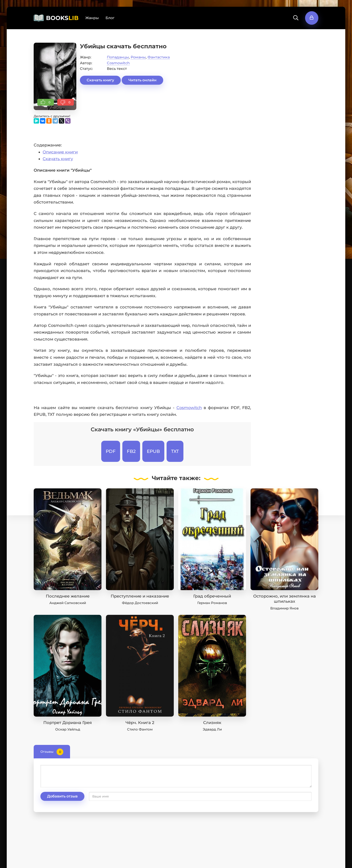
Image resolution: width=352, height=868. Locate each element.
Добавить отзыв (62, 796)
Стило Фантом (140, 729)
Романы (138, 57)
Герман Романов (212, 603)
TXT (175, 451)
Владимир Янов (284, 608)
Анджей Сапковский (68, 603)
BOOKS (62, 18)
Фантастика (159, 57)
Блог (110, 18)
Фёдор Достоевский (140, 603)
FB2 (131, 451)
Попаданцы (118, 57)
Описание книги (60, 152)
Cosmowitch (118, 63)
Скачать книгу (100, 80)
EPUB (153, 451)
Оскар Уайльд (68, 729)
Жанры (92, 18)
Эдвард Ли (212, 729)
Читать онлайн (142, 80)
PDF (111, 451)
